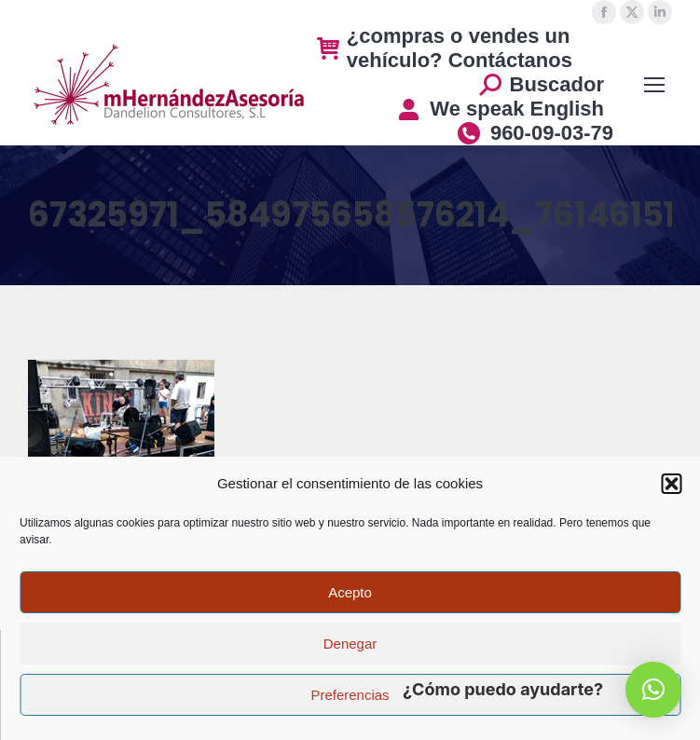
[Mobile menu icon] (654, 85)
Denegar (350, 644)
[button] (671, 484)
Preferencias (350, 695)
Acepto (350, 592)
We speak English (500, 109)
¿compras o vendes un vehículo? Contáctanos (445, 48)
